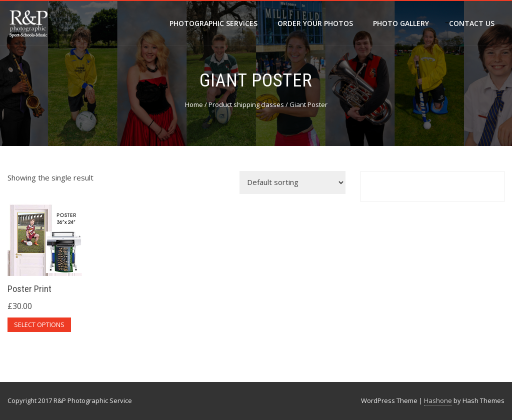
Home (194, 104)
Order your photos (315, 23)
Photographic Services (213, 23)
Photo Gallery (401, 23)
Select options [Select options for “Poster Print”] (39, 324)
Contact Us (472, 23)
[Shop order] (292, 182)
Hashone (438, 400)
